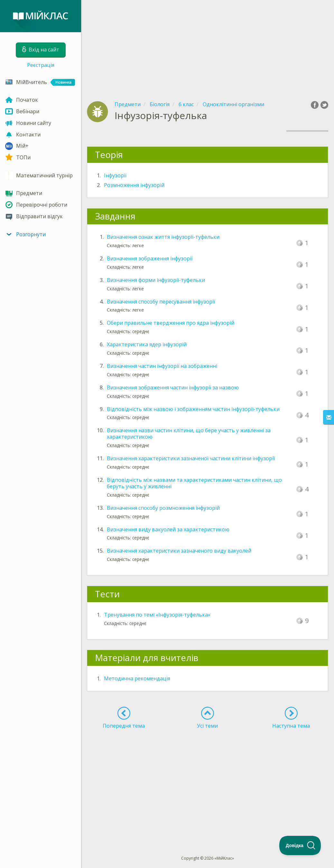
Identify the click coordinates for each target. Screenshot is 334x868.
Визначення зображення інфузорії (150, 258)
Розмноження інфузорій (134, 185)
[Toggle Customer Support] (300, 845)
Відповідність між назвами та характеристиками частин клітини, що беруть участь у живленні (194, 483)
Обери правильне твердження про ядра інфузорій (171, 323)
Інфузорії (115, 175)
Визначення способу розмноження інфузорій (163, 508)
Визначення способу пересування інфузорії (161, 302)
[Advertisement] (208, 45)
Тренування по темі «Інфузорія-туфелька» (157, 615)
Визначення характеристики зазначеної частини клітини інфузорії (191, 458)
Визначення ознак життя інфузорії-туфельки (163, 237)
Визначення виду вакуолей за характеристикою (168, 529)
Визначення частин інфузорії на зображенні (162, 366)
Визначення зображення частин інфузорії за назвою (173, 387)
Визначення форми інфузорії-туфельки (156, 280)
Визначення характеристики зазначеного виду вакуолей (179, 551)
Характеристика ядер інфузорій (147, 344)
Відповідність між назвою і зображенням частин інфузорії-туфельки (193, 409)
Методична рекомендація (137, 678)
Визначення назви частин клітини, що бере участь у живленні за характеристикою (189, 434)
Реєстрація (41, 65)
